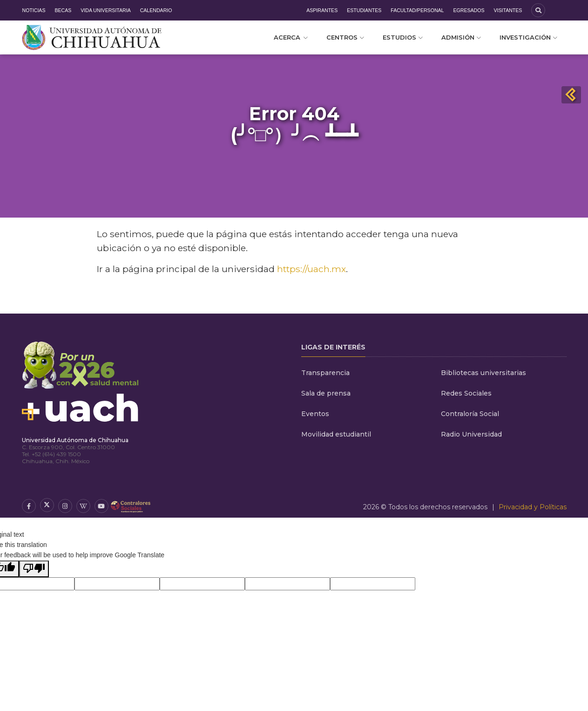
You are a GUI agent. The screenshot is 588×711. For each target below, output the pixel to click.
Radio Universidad (471, 434)
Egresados (469, 10)
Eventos (315, 414)
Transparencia (325, 373)
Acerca (291, 37)
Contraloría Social (470, 414)
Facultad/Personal (417, 10)
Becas (63, 10)
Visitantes (508, 10)
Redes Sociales (466, 393)
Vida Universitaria (105, 10)
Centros (345, 37)
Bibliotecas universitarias (483, 373)
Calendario (156, 10)
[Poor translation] (34, 569)
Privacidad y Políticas (533, 507)
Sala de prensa (326, 393)
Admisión (461, 37)
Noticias (34, 10)
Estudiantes (364, 10)
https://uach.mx (311, 269)
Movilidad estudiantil (336, 434)
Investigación (528, 37)
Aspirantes (322, 10)
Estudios (403, 37)
